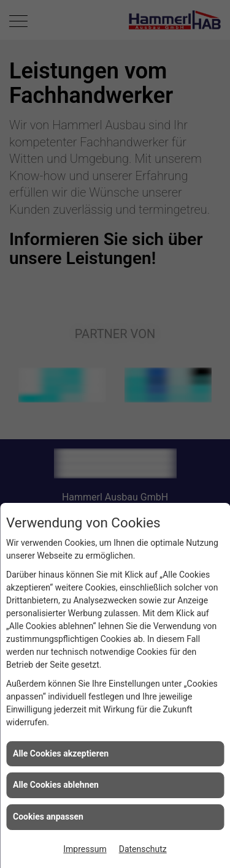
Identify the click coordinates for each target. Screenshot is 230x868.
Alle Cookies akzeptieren (61, 753)
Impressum (85, 849)
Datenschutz (143, 849)
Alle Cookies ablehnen (56, 785)
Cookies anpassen (48, 817)
